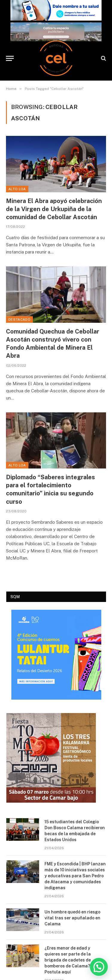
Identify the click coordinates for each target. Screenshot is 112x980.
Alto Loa (17, 189)
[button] (99, 967)
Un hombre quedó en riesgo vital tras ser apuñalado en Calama (72, 918)
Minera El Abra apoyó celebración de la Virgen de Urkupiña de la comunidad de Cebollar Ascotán (54, 209)
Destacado (19, 320)
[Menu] (10, 58)
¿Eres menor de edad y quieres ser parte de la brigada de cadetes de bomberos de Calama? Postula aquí (68, 960)
